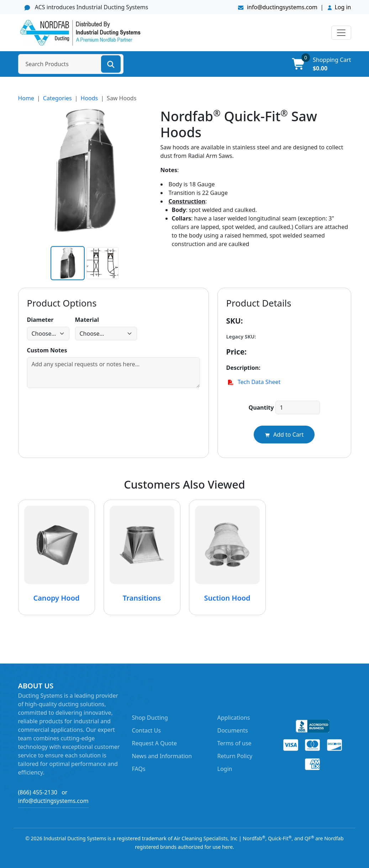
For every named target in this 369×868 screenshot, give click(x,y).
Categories (57, 98)
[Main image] (68, 263)
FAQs (139, 769)
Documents (233, 730)
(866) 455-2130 (38, 792)
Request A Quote (155, 743)
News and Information (162, 756)
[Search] (111, 64)
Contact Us (146, 730)
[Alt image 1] (102, 263)
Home (26, 98)
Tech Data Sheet (254, 382)
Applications (234, 718)
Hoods (89, 98)
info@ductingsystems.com (278, 7)
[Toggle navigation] (341, 33)
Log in (343, 7)
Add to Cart (284, 435)
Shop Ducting (150, 718)
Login (225, 769)
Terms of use (234, 743)
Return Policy (235, 756)
